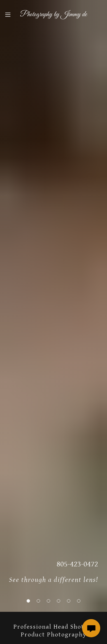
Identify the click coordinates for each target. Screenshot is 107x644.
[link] (54, 15)
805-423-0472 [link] (77, 564)
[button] (28, 601)
